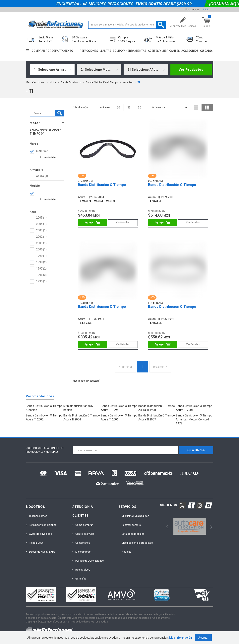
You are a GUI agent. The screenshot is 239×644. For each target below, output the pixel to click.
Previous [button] (166, 526)
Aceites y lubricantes (164, 51)
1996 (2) (41, 275)
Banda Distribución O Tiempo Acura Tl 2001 (194, 408)
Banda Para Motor (71, 82)
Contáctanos (83, 543)
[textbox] (127, 25)
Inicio (206, 10)
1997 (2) (41, 269)
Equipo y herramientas (130, 51)
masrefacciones (35, 82)
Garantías (81, 579)
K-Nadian (128, 82)
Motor (53, 82)
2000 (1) (41, 249)
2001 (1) (41, 243)
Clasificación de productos (137, 543)
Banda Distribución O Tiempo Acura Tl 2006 (119, 417)
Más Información (181, 638)
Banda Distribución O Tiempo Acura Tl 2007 (157, 417)
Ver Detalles (123, 223)
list (196, 107)
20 (118, 107)
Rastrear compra (131, 525)
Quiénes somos (38, 516)
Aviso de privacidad (41, 534)
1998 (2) (41, 262)
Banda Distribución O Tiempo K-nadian (44, 408)
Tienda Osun (36, 543)
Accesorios (190, 51)
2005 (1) (41, 218)
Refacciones (89, 51)
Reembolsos (83, 570)
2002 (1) (41, 237)
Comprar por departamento (52, 51)
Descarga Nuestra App (42, 552)
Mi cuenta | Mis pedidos (135, 516)
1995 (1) (41, 281)
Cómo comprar (84, 525)
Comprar (92, 223)
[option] (190, 526)
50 (140, 107)
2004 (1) (41, 224)
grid (207, 107)
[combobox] (52, 70)
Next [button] (211, 526)
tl (139, 82)
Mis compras (192, 10)
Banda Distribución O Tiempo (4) (46, 132)
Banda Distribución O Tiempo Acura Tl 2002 (44, 417)
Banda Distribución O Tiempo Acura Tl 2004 (82, 417)
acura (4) (42, 176)
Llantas (105, 51)
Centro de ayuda (85, 534)
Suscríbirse (196, 450)
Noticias (126, 552)
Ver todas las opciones (48, 157)
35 (129, 107)
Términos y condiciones (43, 525)
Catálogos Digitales (133, 534)
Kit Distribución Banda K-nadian (79, 408)
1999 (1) (41, 256)
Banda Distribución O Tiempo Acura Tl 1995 (119, 408)
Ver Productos (191, 70)
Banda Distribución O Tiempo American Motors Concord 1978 (194, 419)
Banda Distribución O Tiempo (102, 82)
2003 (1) (41, 230)
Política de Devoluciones (90, 561)
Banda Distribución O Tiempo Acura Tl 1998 (157, 408)
